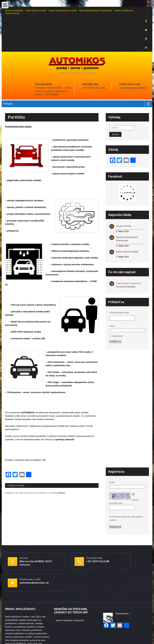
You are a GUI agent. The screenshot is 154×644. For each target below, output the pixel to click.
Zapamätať (117, 310)
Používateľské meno (119, 286)
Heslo (112, 300)
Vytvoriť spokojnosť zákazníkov (70, 594)
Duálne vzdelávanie (124, 11)
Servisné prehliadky (14, 11)
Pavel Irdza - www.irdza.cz (136, 632)
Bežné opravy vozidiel (36, 11)
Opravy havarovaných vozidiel (63, 11)
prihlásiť (61, 467)
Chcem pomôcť (12, 13)
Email (112, 456)
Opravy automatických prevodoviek (96, 11)
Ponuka (8, 77)
